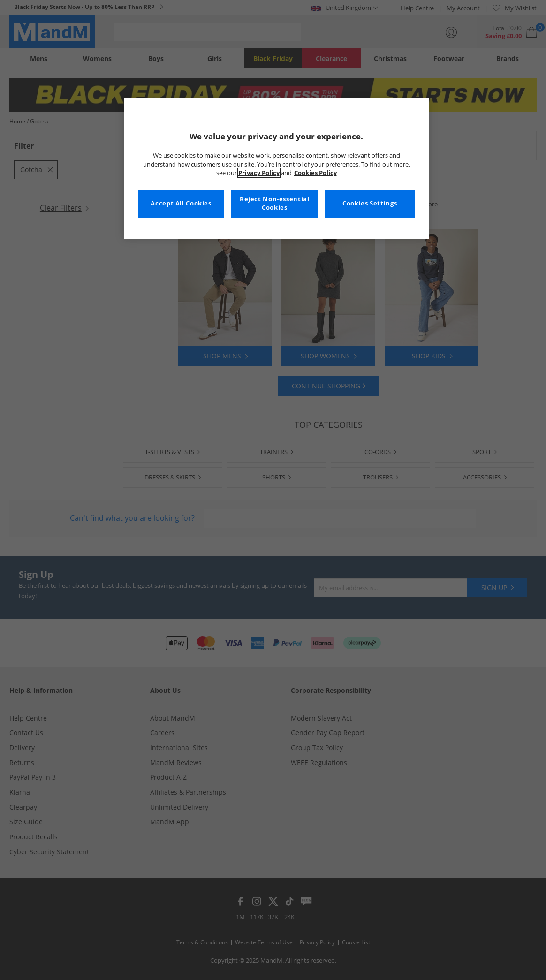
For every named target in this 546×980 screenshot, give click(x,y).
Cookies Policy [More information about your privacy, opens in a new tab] (315, 173)
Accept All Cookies (181, 203)
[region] (276, 168)
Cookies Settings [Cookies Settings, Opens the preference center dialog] (370, 203)
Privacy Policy (259, 173)
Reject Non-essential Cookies (275, 203)
